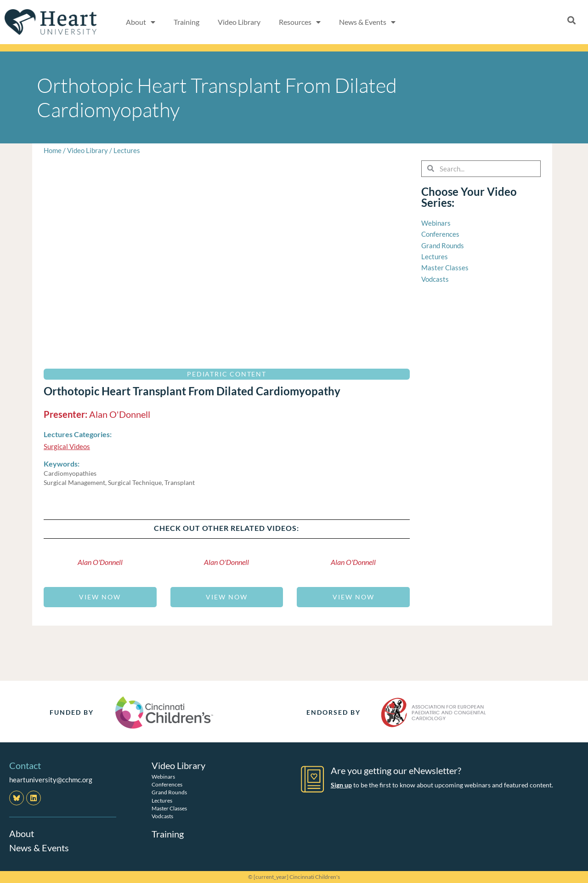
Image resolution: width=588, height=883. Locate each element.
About (22, 833)
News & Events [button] (367, 22)
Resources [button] (300, 22)
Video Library (239, 22)
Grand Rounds (169, 792)
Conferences (167, 784)
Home (53, 150)
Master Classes (169, 808)
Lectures (127, 150)
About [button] (141, 22)
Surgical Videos (67, 446)
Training (187, 22)
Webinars (163, 776)
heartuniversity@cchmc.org (51, 780)
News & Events (39, 847)
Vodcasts (162, 816)
